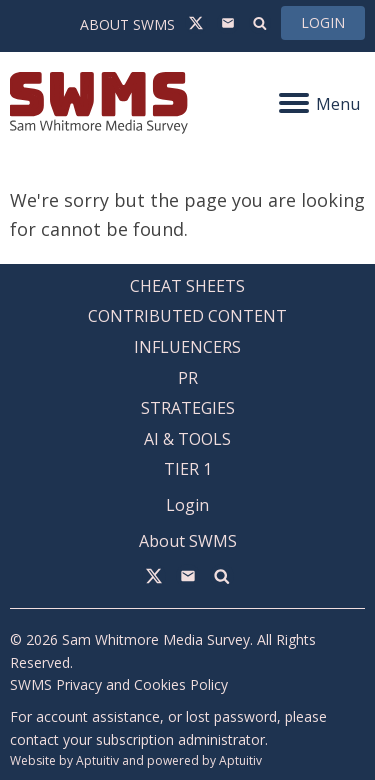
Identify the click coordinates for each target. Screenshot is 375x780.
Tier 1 (188, 469)
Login (323, 22)
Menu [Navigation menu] (319, 104)
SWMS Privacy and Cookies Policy (119, 684)
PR (188, 378)
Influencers (187, 347)
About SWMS (127, 24)
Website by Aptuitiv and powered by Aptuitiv (136, 760)
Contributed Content (187, 316)
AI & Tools (187, 439)
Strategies (188, 408)
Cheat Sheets (187, 286)
